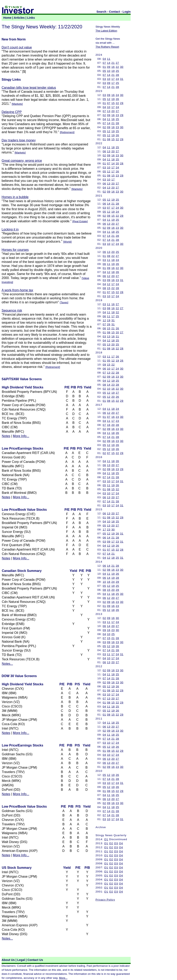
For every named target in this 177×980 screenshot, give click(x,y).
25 (117, 71)
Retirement (67, 132)
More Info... (21, 436)
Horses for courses (15, 250)
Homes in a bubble (15, 197)
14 (109, 63)
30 (122, 67)
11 (109, 59)
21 (113, 63)
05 (104, 71)
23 (117, 115)
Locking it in (10, 229)
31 (122, 79)
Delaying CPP (12, 112)
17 (113, 79)
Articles (19, 18)
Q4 (121, 843)
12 (109, 99)
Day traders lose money (19, 140)
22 (117, 67)
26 (117, 99)
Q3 (116, 843)
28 (117, 75)
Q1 (106, 839)
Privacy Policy (105, 900)
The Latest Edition (106, 31)
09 (109, 67)
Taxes (64, 302)
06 (104, 151)
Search (102, 12)
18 (113, 147)
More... (63, 978)
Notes (6, 436)
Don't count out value (17, 47)
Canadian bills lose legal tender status (29, 88)
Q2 (111, 843)
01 (104, 67)
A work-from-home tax (17, 290)
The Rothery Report (107, 47)
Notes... (7, 664)
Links (31, 18)
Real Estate (80, 221)
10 (109, 71)
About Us (8, 960)
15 (113, 103)
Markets (17, 104)
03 (104, 79)
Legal (21, 960)
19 (113, 71)
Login (127, 12)
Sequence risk (12, 310)
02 (104, 115)
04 (104, 59)
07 (104, 63)
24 (117, 79)
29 (122, 103)
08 (109, 139)
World (67, 242)
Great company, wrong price (22, 161)
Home (7, 18)
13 (109, 111)
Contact (115, 12)
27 (117, 63)
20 (113, 111)
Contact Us (35, 960)
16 (113, 67)
